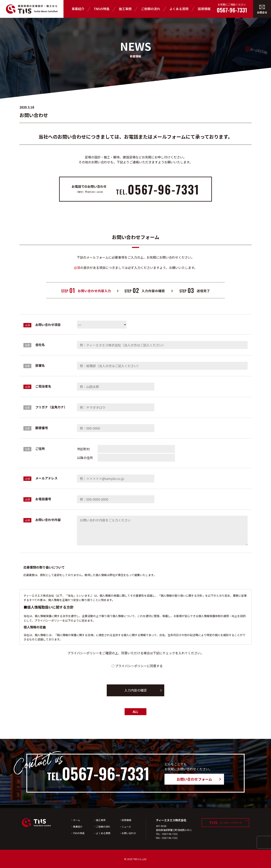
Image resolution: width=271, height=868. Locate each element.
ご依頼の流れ (151, 9)
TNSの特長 (102, 9)
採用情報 (204, 9)
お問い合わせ (129, 833)
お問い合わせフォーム (194, 779)
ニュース (126, 827)
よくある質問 (179, 9)
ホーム (77, 820)
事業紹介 (78, 9)
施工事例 (125, 9)
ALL (135, 712)
